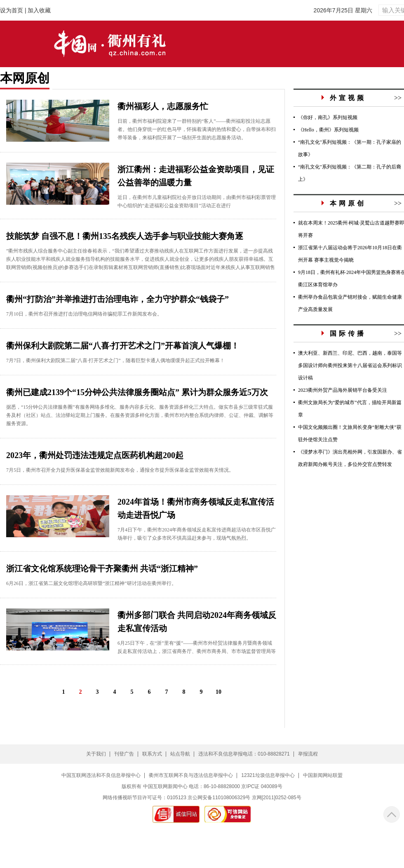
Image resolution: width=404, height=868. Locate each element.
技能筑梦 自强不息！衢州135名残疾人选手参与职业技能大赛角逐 (125, 236)
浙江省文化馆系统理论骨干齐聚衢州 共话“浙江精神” (102, 569)
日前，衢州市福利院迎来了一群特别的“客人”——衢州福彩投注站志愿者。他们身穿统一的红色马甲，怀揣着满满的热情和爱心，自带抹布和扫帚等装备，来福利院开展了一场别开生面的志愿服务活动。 (197, 129)
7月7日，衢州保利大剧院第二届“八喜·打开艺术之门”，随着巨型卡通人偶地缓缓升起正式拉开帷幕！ (115, 360)
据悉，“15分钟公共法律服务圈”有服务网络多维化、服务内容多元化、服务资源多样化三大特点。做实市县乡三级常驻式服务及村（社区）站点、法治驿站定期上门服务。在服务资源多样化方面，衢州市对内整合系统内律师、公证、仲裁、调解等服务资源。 (140, 415)
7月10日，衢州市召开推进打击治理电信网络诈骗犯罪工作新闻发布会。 (84, 314)
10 (218, 692)
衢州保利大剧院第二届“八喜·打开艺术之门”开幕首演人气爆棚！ (123, 346)
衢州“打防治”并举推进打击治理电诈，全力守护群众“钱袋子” (117, 299)
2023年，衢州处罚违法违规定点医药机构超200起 (95, 455)
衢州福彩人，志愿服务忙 (163, 106)
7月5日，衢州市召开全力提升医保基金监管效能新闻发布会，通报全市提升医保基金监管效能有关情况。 (120, 470)
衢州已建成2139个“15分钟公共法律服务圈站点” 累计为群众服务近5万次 (137, 392)
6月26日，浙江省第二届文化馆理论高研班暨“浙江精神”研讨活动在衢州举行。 (91, 583)
